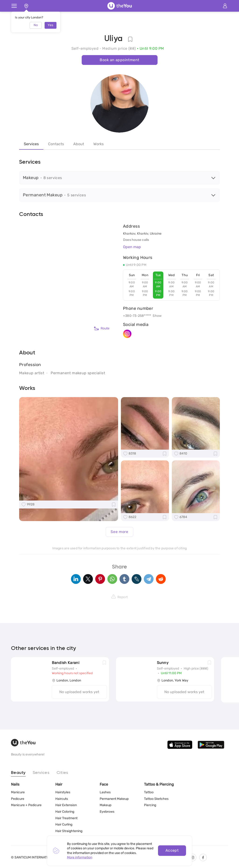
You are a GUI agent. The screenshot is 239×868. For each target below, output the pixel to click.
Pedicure (18, 799)
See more (119, 532)
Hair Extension (66, 805)
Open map (132, 247)
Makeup (105, 805)
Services (31, 144)
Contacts (56, 144)
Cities (62, 773)
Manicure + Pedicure (26, 805)
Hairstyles (63, 792)
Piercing (150, 805)
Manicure (18, 792)
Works (98, 144)
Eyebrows (107, 812)
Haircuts (62, 799)
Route (102, 328)
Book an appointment (119, 60)
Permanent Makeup (114, 799)
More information (80, 857)
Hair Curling (64, 824)
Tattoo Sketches (156, 799)
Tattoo (149, 792)
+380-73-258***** (137, 316)
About (79, 144)
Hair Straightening (69, 831)
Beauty (18, 773)
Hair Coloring (65, 812)
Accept (172, 850)
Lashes (105, 792)
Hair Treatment (66, 818)
